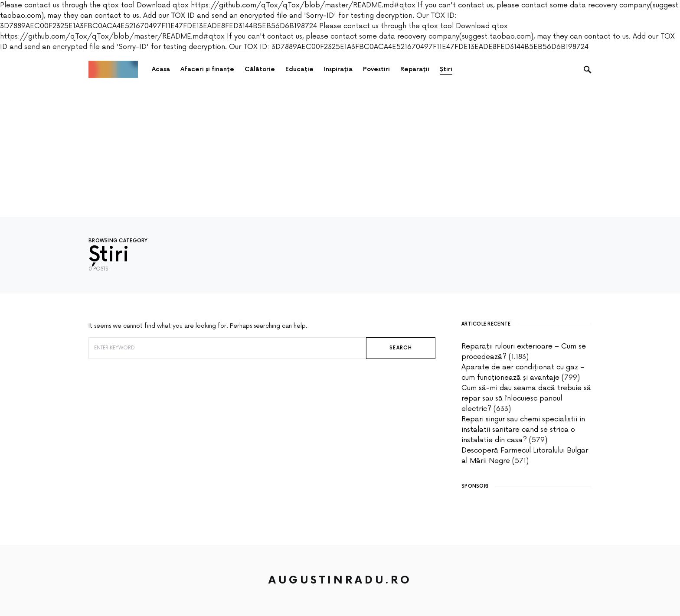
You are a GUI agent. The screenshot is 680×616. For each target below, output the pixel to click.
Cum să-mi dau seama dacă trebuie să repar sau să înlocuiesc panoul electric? (526, 398)
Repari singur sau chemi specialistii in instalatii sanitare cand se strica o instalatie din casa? (523, 430)
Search (401, 348)
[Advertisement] (340, 152)
